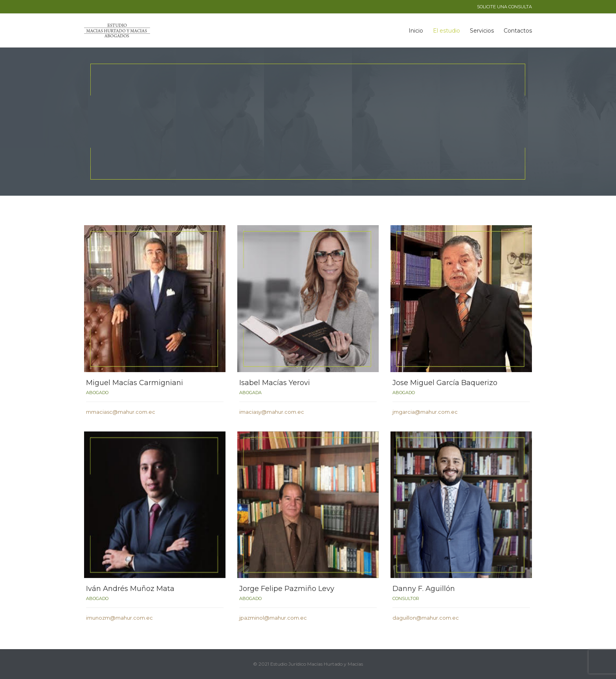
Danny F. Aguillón (424, 589)
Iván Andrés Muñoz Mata (130, 589)
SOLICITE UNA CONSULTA (504, 7)
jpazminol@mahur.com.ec (273, 618)
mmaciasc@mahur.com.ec (121, 412)
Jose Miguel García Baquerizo (445, 383)
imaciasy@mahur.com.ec (272, 412)
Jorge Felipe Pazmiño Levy (287, 589)
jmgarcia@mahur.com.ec (425, 412)
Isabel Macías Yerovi (275, 383)
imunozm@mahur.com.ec (119, 618)
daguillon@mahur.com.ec (426, 618)
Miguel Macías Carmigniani (135, 383)
